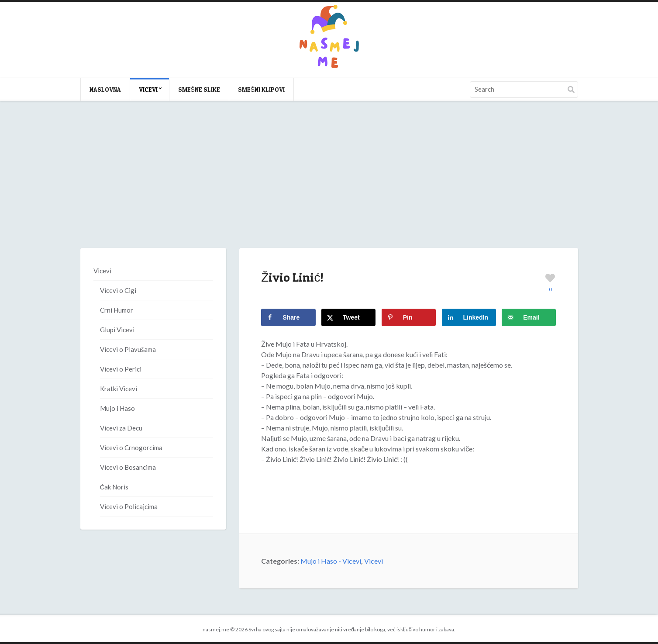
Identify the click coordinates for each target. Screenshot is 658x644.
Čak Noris (114, 487)
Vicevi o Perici (121, 369)
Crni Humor (117, 310)
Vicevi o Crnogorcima (131, 448)
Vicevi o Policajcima (129, 506)
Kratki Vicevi (119, 389)
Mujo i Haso (117, 408)
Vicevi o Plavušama (128, 349)
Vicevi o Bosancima (128, 467)
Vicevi (148, 89)
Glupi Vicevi (117, 330)
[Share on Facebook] (288, 317)
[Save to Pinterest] (409, 317)
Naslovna (105, 89)
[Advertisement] (329, 183)
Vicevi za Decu (121, 428)
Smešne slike (199, 89)
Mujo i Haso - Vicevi (331, 561)
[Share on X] (348, 317)
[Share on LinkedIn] (469, 317)
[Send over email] (529, 317)
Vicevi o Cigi (118, 290)
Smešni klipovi (261, 89)
